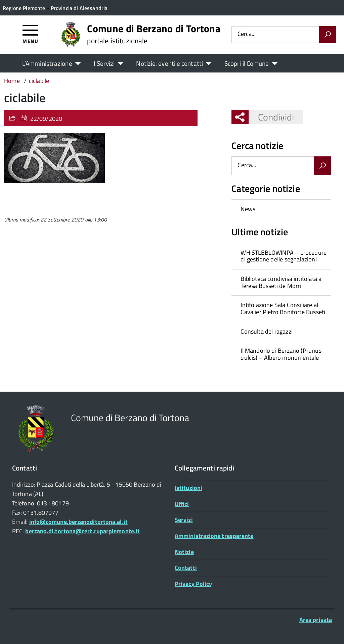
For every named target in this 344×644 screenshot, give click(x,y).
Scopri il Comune (247, 63)
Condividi (271, 117)
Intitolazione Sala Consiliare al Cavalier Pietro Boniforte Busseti (283, 308)
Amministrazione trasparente (214, 536)
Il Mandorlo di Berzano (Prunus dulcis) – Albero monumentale (281, 354)
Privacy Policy (193, 584)
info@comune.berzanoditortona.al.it (78, 522)
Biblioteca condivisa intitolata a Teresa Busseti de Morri (281, 282)
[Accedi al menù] (30, 34)
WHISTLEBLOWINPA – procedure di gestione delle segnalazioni (284, 256)
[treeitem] (281, 209)
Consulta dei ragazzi (267, 331)
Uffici (182, 504)
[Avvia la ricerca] (328, 35)
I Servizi (104, 63)
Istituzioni (188, 488)
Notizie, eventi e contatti (169, 63)
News (248, 209)
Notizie (184, 552)
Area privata (316, 620)
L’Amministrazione (47, 63)
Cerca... (247, 34)
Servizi (184, 520)
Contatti (186, 568)
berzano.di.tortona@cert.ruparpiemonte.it (82, 531)
